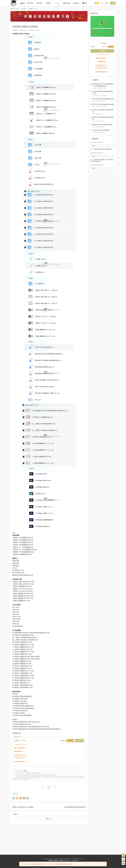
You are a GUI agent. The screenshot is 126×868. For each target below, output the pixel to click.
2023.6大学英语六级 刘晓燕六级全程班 (103, 104)
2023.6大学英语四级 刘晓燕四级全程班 (103, 99)
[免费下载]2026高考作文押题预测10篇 (103, 149)
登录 (50, 819)
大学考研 (57, 3)
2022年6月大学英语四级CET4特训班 (103, 125)
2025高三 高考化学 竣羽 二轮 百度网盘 (23, 807)
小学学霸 (48, 3)
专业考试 (76, 3)
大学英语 (32, 30)
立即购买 (79, 741)
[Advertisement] (49, 838)
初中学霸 (39, 3)
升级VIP (70, 741)
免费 (84, 3)
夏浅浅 (16, 30)
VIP (23, 3)
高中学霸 (30, 3)
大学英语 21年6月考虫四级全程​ (101, 130)
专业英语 (15, 794)
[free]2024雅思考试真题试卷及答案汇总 (75, 807)
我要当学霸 (66, 3)
